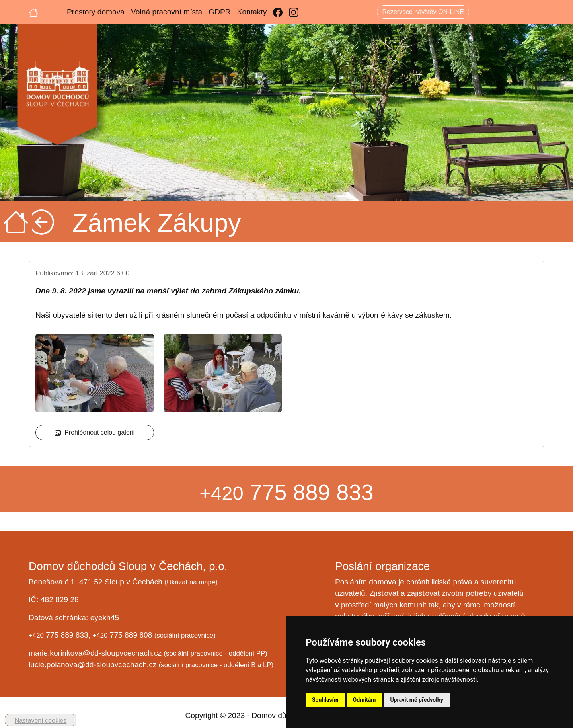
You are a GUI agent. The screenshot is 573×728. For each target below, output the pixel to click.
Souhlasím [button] (325, 700)
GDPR (219, 12)
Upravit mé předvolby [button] (416, 700)
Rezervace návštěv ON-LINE (423, 12)
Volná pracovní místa (167, 12)
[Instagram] (294, 12)
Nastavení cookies (41, 721)
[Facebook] (278, 12)
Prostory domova (96, 12)
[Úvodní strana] (33, 12)
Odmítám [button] (364, 700)
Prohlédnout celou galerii (95, 433)
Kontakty (252, 12)
